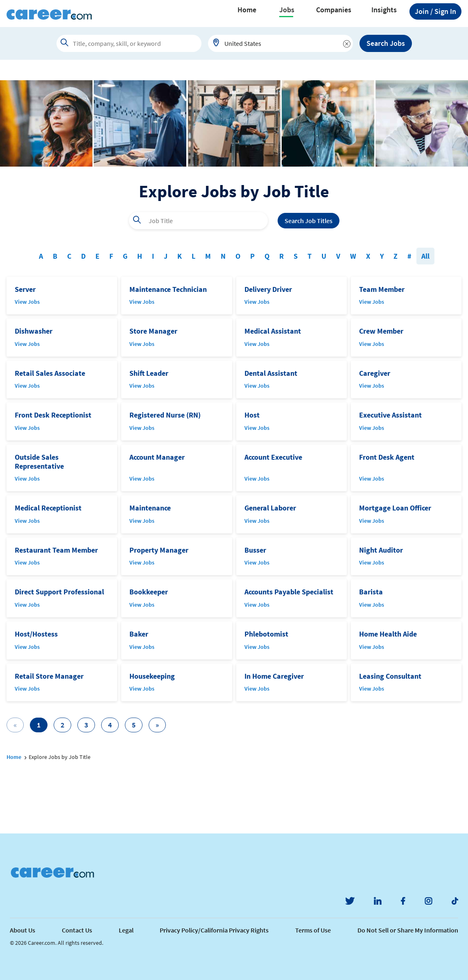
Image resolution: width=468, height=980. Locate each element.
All (425, 256)
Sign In (435, 11)
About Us (23, 930)
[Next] (157, 725)
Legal (126, 930)
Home (247, 10)
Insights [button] (384, 10)
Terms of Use (313, 930)
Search (309, 221)
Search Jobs (386, 43)
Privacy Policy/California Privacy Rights (214, 930)
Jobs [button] (287, 10)
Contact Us (77, 930)
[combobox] (280, 43)
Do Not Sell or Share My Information (408, 930)
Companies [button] (334, 10)
